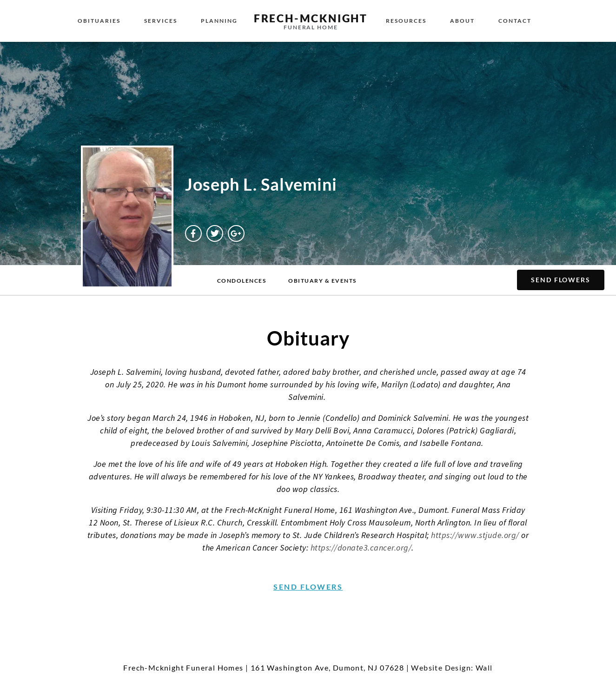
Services (161, 21)
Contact (515, 21)
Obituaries (99, 21)
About (462, 21)
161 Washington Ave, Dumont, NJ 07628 (327, 668)
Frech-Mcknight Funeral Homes (183, 668)
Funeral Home (311, 27)
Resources (406, 21)
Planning (219, 21)
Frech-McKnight (311, 18)
